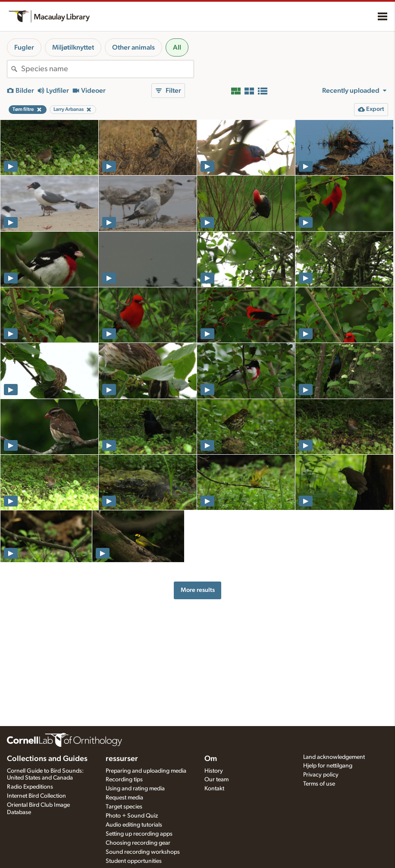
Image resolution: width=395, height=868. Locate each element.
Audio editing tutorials (134, 825)
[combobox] (107, 69)
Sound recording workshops (143, 852)
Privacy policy (321, 775)
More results (198, 590)
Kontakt (214, 789)
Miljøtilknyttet (73, 47)
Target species (124, 807)
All (177, 47)
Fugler (24, 47)
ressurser (122, 759)
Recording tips (124, 780)
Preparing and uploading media (146, 771)
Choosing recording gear (138, 843)
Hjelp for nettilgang (328, 766)
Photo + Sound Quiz (132, 816)
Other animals (133, 47)
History (214, 771)
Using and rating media (135, 789)
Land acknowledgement (334, 757)
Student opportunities (134, 861)
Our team (216, 780)
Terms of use (319, 784)
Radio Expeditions (30, 787)
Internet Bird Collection (36, 796)
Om (211, 759)
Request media (124, 798)
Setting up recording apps (139, 834)
